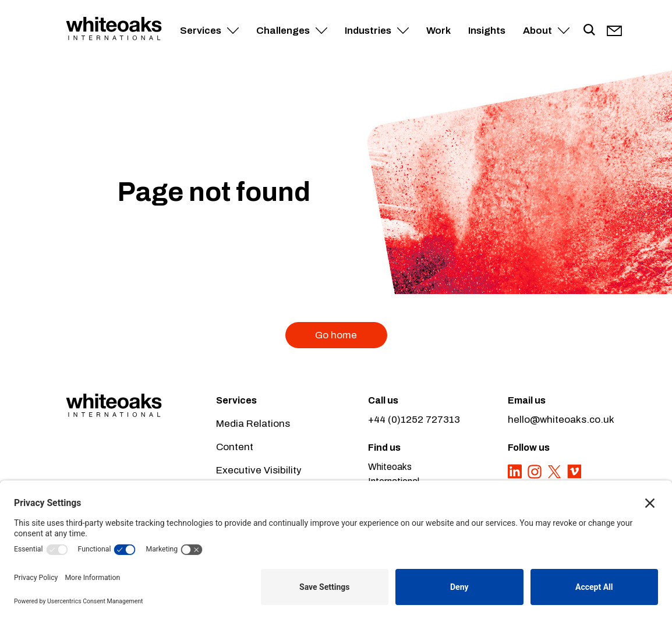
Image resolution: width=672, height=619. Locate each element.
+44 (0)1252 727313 (414, 420)
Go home (336, 335)
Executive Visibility (259, 470)
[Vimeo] (574, 478)
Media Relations (253, 424)
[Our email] (614, 31)
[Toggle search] (589, 31)
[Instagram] (536, 478)
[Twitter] (556, 478)
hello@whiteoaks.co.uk (561, 420)
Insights (487, 31)
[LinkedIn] (516, 478)
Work (438, 31)
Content (235, 447)
